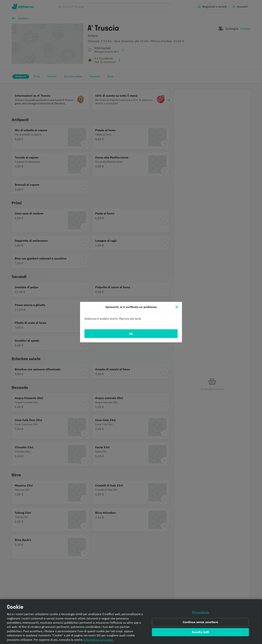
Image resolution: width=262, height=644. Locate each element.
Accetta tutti (201, 633)
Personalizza (200, 613)
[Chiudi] (177, 307)
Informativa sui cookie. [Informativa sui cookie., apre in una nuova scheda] (99, 640)
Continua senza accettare (200, 623)
